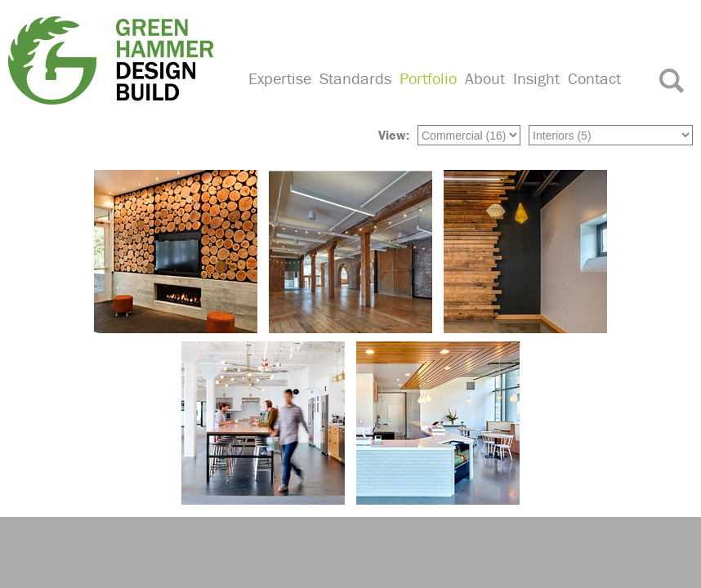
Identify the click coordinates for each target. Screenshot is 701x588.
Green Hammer (118, 60)
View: (394, 135)
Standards (355, 78)
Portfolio (428, 78)
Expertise (280, 78)
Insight (536, 78)
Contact (594, 78)
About (485, 78)
